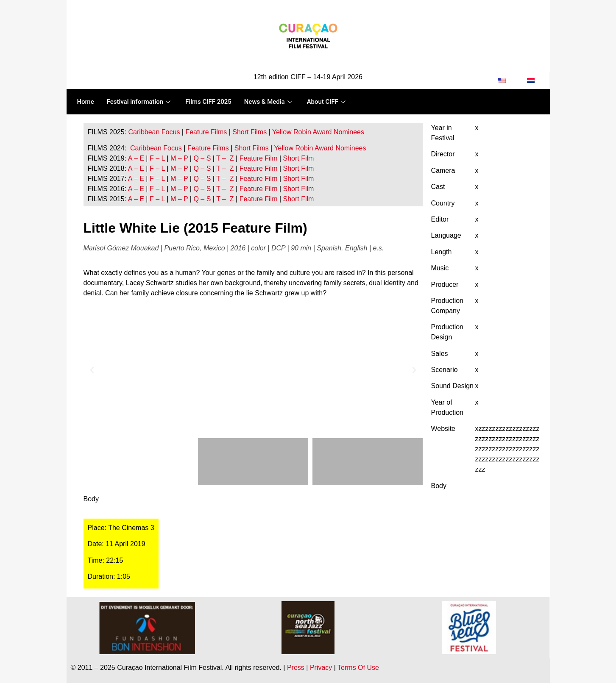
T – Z (225, 158)
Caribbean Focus (154, 132)
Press (296, 668)
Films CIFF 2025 (209, 102)
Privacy (321, 668)
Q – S (202, 158)
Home (86, 102)
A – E (136, 158)
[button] (92, 370)
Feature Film (259, 158)
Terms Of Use (358, 668)
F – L (157, 158)
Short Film (297, 158)
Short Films (249, 132)
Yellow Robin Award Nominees (318, 132)
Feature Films (206, 132)
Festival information (140, 102)
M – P (179, 158)
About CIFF (328, 102)
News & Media (269, 102)
